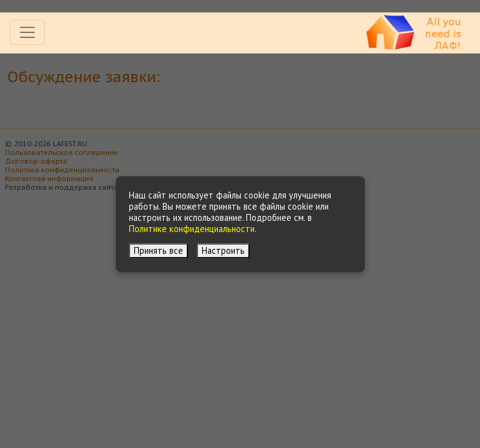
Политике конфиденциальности (192, 229)
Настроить (223, 250)
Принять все (158, 250)
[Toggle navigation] (27, 32)
